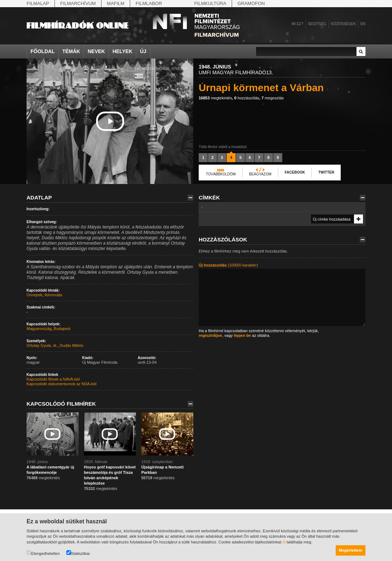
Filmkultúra (210, 3)
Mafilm (116, 3)
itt (284, 542)
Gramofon (251, 3)
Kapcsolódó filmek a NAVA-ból (53, 379)
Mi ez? (297, 24)
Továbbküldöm (221, 174)
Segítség (317, 24)
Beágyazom (260, 174)
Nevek (96, 51)
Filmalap (38, 3)
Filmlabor (149, 3)
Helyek (123, 51)
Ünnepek (34, 295)
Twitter (326, 172)
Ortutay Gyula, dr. (42, 345)
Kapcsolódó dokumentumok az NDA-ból (62, 384)
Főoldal (43, 51)
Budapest (62, 329)
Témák (71, 51)
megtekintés (215, 98)
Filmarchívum (78, 3)
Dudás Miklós (71, 345)
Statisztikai (78, 553)
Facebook (295, 172)
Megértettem (351, 550)
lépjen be (242, 335)
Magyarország (39, 329)
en (363, 24)
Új (143, 51)
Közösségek (343, 24)
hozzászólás (247, 98)
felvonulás (53, 295)
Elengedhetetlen (43, 553)
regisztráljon (210, 335)
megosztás (273, 98)
